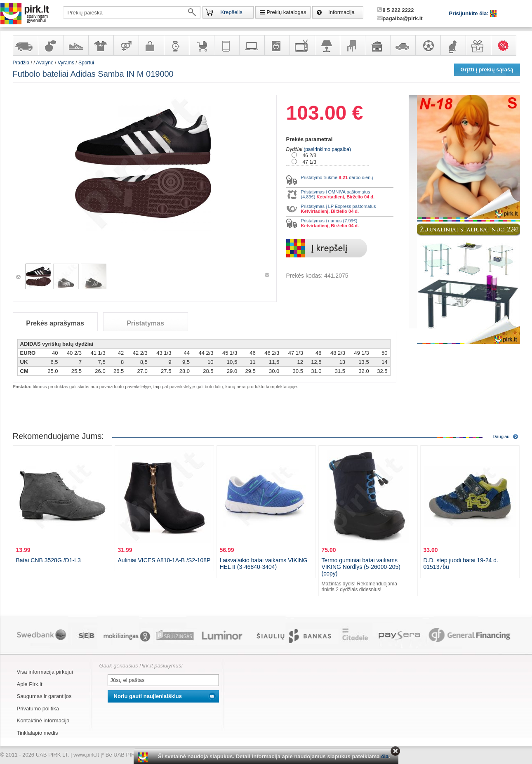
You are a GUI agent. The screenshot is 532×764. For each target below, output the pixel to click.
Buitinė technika (277, 45)
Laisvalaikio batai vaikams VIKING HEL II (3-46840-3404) (264, 564)
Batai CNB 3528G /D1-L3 (48, 560)
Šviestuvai (327, 45)
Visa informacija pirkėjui (45, 672)
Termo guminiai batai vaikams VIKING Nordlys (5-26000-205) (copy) (361, 567)
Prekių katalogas (286, 12)
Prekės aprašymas (55, 323)
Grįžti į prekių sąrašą (487, 70)
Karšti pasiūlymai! (506, 45)
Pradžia (21, 63)
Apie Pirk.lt (30, 684)
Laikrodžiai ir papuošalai (176, 45)
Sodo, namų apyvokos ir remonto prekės (377, 45)
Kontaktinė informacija (43, 720)
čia (385, 756)
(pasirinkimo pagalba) (327, 149)
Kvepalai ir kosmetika (50, 45)
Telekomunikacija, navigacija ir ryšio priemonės (226, 45)
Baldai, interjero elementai (352, 45)
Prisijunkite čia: (470, 13)
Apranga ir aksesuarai (101, 45)
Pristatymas (145, 323)
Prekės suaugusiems (126, 45)
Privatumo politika (38, 709)
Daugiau (501, 436)
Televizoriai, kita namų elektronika (302, 45)
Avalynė (75, 45)
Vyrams (66, 63)
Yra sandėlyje (25, 45)
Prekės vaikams (201, 45)
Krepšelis (231, 12)
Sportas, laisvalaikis (428, 45)
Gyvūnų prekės (453, 45)
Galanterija (151, 45)
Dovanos (478, 45)
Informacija (341, 12)
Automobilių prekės (403, 45)
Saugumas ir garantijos (44, 696)
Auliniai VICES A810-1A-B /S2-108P (164, 560)
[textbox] (132, 12)
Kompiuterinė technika (252, 45)
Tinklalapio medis (38, 733)
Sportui (86, 63)
